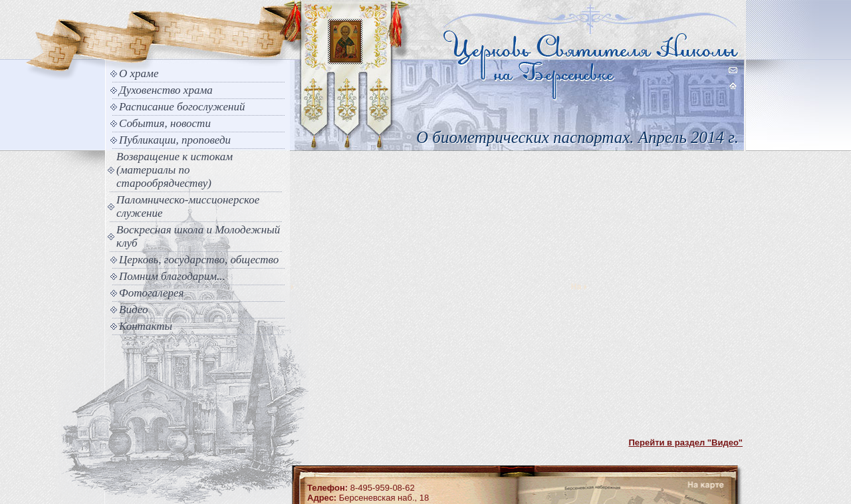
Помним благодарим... (172, 276)
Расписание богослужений (182, 107)
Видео (134, 310)
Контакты (146, 326)
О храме (139, 73)
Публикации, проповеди (175, 140)
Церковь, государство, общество (199, 260)
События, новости (165, 123)
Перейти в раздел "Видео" (685, 442)
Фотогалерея (151, 293)
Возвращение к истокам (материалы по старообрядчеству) (175, 170)
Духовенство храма (166, 90)
